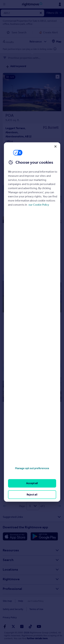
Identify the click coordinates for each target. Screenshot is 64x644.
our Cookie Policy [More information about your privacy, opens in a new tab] (39, 205)
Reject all (32, 495)
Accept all (32, 483)
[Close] (55, 146)
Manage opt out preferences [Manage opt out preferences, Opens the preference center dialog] (32, 468)
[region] (32, 322)
